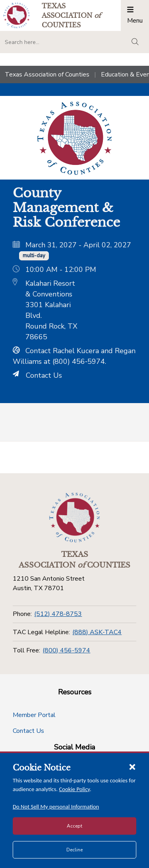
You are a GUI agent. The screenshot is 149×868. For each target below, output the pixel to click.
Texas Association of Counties (47, 75)
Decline (74, 850)
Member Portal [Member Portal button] (34, 715)
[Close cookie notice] (132, 767)
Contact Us (37, 375)
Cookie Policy (75, 789)
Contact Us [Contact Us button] (28, 731)
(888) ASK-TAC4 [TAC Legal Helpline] (97, 632)
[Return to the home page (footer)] (75, 518)
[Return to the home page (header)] (16, 15)
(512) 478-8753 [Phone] (58, 614)
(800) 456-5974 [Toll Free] (66, 650)
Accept (74, 826)
